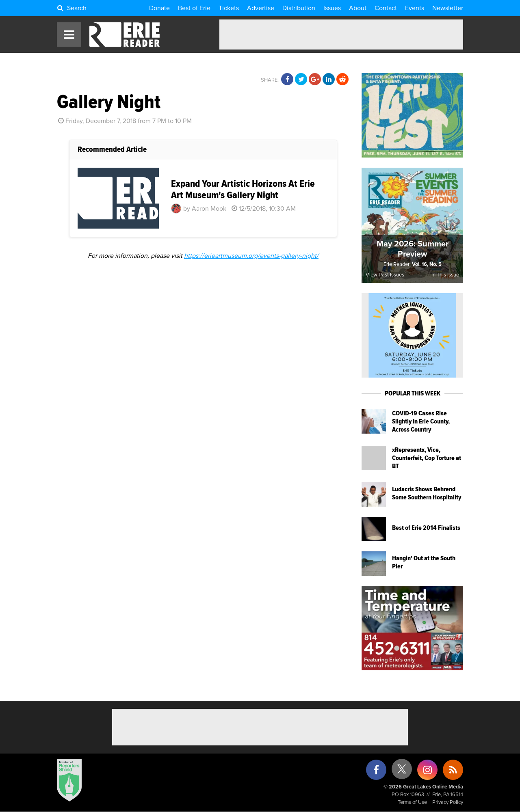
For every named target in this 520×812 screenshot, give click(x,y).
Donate (159, 8)
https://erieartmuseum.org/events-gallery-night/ (251, 256)
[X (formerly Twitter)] (402, 772)
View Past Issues (385, 275)
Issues (332, 8)
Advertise (261, 8)
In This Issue (445, 275)
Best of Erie (194, 8)
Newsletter (448, 8)
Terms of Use (412, 802)
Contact (386, 8)
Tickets (229, 8)
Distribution (299, 8)
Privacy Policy (448, 802)
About (358, 8)
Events (415, 8)
